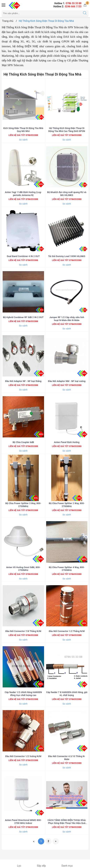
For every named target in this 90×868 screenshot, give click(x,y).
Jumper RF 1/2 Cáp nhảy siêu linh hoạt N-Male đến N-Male (67, 319)
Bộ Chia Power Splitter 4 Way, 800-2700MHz (67, 569)
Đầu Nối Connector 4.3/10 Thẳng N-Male (67, 758)
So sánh (23, 140)
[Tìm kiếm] (85, 13)
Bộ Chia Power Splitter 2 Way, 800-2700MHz (67, 505)
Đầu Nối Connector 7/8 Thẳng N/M (23, 631)
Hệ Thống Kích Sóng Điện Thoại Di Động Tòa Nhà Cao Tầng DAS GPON (67, 130)
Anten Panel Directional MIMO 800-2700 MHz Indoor (23, 822)
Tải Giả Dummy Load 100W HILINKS (67, 256)
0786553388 (32, 135)
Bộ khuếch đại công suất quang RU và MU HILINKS (67, 194)
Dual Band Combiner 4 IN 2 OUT (23, 256)
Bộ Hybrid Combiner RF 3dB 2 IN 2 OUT (23, 317)
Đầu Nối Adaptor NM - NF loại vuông (67, 381)
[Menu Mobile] (4, 5)
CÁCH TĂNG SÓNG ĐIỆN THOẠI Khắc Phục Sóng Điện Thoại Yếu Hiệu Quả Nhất (67, 822)
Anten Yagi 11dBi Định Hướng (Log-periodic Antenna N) (23, 194)
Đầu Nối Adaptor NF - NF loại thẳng (23, 381)
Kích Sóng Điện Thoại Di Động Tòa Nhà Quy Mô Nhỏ (23, 130)
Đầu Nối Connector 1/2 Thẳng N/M (67, 631)
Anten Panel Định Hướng (67, 442)
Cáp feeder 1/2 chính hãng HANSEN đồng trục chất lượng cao (23, 694)
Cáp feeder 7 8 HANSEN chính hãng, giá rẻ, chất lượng (67, 694)
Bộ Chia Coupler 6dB (23, 442)
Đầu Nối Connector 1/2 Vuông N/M (23, 756)
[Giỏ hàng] (85, 5)
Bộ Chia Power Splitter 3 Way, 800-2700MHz (23, 505)
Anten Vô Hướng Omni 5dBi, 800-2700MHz (23, 569)
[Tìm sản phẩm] (42, 13)
